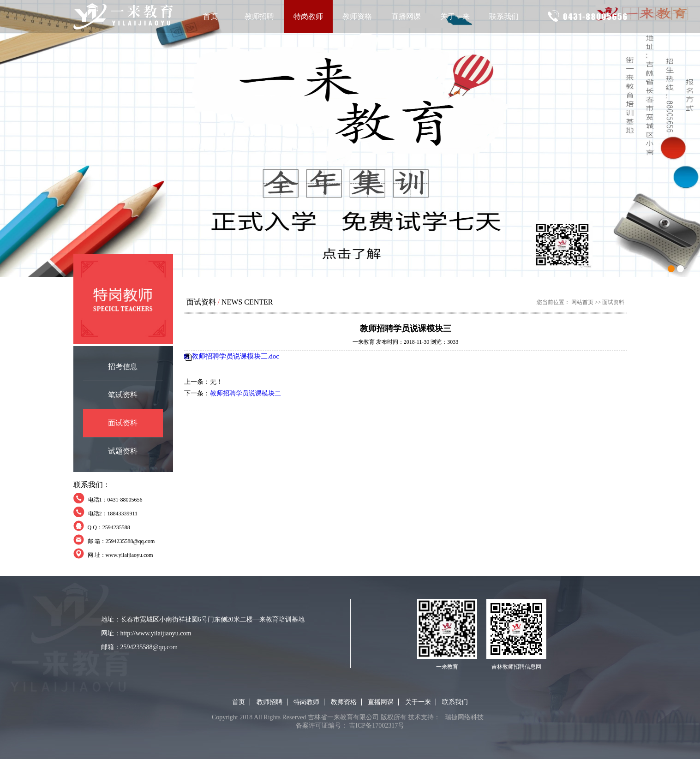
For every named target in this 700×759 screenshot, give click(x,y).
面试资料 (123, 423)
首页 (210, 16)
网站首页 (582, 302)
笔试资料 (123, 395)
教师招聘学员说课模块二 (245, 393)
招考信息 (123, 367)
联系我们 (504, 16)
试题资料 (123, 451)
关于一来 (455, 16)
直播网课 (406, 16)
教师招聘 (259, 16)
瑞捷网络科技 (464, 717)
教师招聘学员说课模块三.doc (235, 356)
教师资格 (357, 16)
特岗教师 (308, 16)
